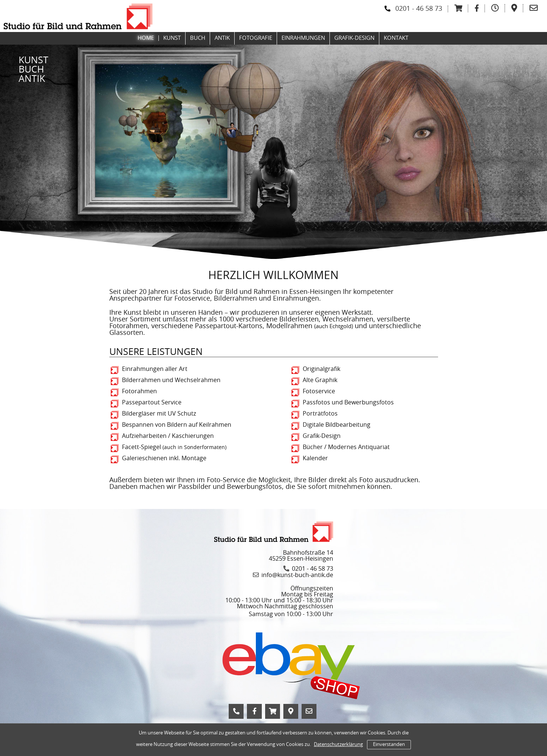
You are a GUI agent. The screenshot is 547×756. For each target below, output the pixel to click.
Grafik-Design (354, 38)
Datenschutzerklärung (338, 745)
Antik (222, 38)
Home (146, 38)
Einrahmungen (303, 38)
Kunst (172, 38)
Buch (198, 38)
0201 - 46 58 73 (419, 9)
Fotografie (256, 38)
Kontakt (396, 38)
